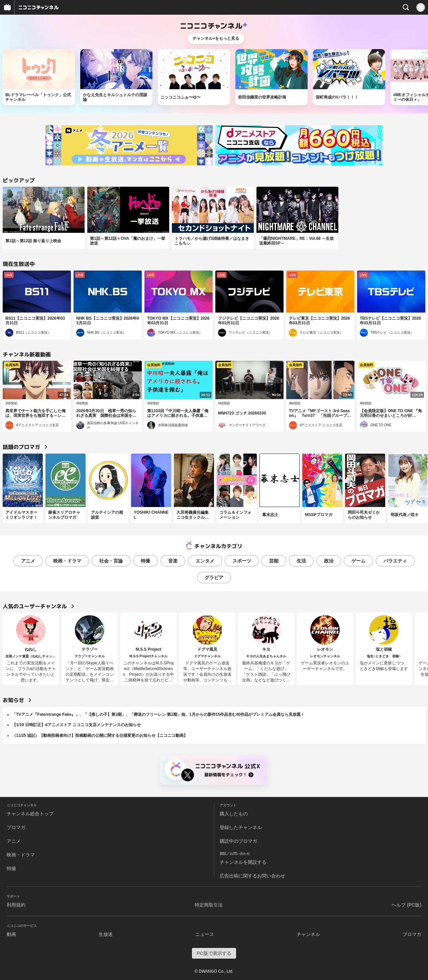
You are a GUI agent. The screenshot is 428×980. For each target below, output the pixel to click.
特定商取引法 (209, 905)
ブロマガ (16, 827)
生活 (301, 561)
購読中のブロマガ (238, 841)
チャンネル (308, 934)
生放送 (106, 934)
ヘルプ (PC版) (406, 905)
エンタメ (205, 561)
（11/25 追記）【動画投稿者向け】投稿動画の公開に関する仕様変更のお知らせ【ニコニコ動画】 (100, 736)
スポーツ (242, 561)
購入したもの (234, 814)
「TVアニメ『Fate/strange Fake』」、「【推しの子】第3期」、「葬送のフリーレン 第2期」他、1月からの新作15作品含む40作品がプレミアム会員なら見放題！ (158, 714)
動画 (11, 934)
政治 (329, 561)
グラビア (214, 578)
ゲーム (358, 561)
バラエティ (395, 561)
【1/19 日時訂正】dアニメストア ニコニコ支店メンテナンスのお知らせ (76, 725)
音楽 (173, 561)
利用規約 (16, 905)
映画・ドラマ (67, 561)
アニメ (28, 561)
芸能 (274, 561)
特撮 (145, 561)
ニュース (205, 934)
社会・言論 (111, 561)
